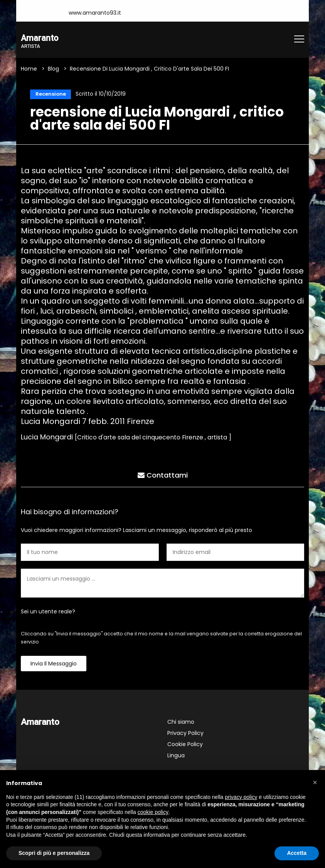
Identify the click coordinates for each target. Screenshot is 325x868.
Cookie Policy (185, 746)
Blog (53, 69)
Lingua (176, 757)
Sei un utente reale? (48, 613)
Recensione (50, 95)
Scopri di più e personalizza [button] (54, 853)
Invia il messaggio (54, 665)
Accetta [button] (297, 853)
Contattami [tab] (163, 475)
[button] (315, 782)
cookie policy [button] (153, 812)
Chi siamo (181, 723)
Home (29, 69)
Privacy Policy (185, 735)
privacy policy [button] (241, 797)
